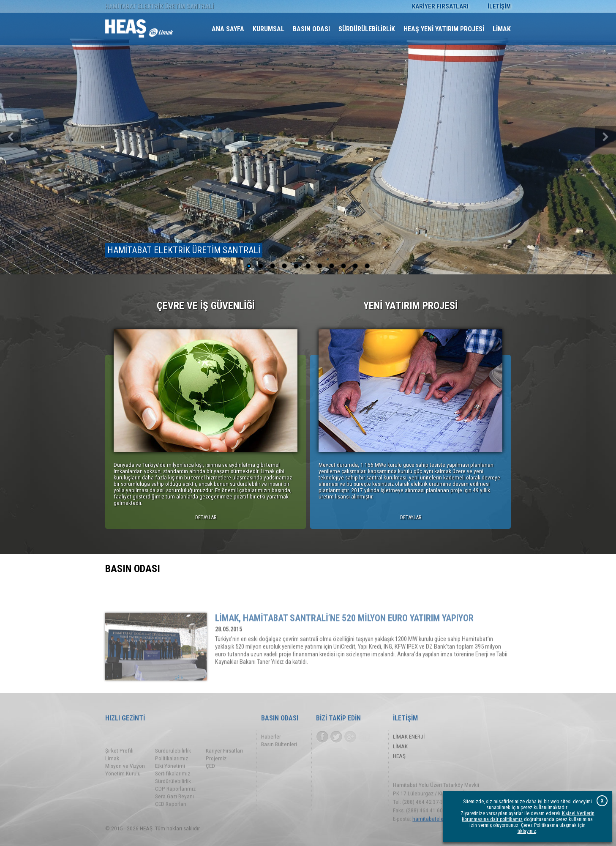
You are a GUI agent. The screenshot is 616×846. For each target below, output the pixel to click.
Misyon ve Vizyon (125, 785)
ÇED (210, 785)
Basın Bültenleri (279, 746)
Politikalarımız (172, 777)
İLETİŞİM (499, 6)
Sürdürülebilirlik (173, 770)
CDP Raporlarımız (175, 808)
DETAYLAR (206, 519)
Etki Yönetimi (170, 785)
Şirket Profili (119, 770)
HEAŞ (399, 758)
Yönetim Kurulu (123, 793)
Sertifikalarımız (173, 793)
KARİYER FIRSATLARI (440, 6)
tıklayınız (527, 832)
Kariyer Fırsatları (224, 770)
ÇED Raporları (171, 823)
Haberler (271, 738)
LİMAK (400, 748)
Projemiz (216, 777)
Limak (112, 777)
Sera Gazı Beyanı (174, 815)
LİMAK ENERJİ (409, 738)
